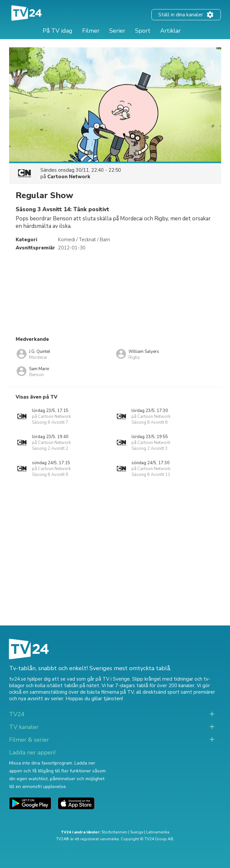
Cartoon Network (69, 177)
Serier (117, 31)
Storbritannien (114, 832)
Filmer (91, 31)
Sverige (137, 832)
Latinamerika (158, 832)
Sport (143, 31)
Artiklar (170, 31)
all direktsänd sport (158, 692)
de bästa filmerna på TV (107, 692)
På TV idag (58, 31)
